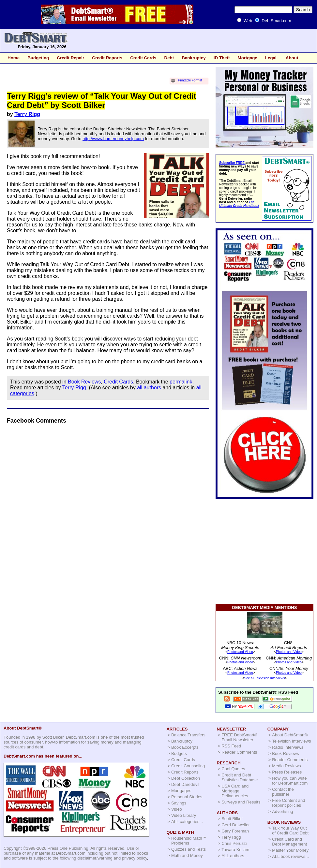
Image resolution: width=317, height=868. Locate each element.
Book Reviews (84, 382)
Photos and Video (240, 652)
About (292, 58)
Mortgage (248, 58)
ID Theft (222, 58)
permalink (181, 382)
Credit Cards (143, 58)
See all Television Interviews (265, 678)
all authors (149, 388)
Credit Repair (70, 58)
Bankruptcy (194, 58)
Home (14, 58)
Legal (271, 58)
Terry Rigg (27, 114)
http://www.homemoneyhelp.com (113, 139)
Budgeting (38, 58)
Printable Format (190, 80)
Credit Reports (107, 58)
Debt (169, 58)
